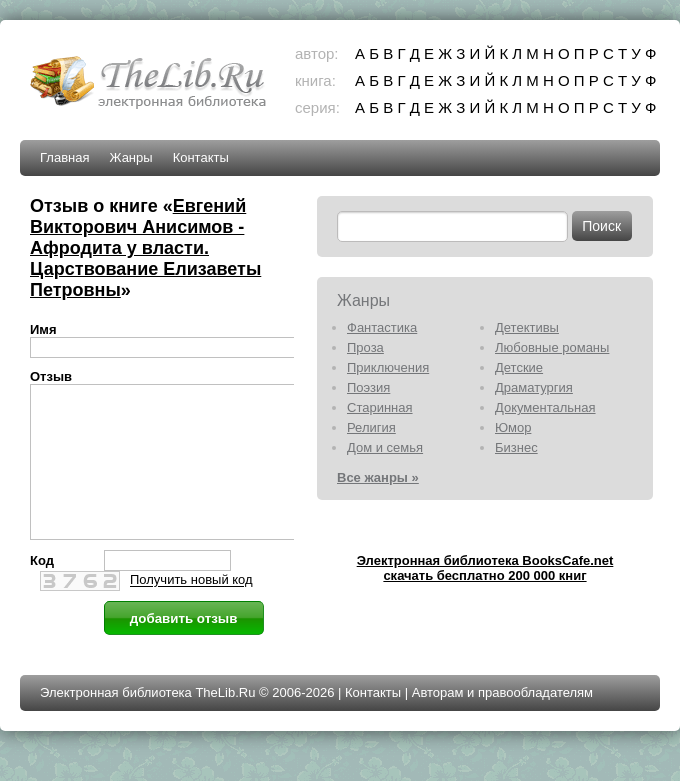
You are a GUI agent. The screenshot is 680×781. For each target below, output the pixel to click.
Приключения (388, 367)
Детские (519, 367)
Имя (43, 329)
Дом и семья (385, 447)
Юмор (513, 427)
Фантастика (382, 327)
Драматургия (534, 387)
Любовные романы (552, 347)
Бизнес (516, 447)
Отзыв (51, 376)
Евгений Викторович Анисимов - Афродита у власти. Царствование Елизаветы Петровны (145, 248)
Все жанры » (378, 477)
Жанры (130, 157)
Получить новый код (191, 610)
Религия (371, 427)
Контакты (201, 157)
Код (42, 590)
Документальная (545, 407)
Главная (64, 157)
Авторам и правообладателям (502, 722)
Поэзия (368, 387)
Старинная (380, 407)
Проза (365, 347)
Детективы (527, 327)
